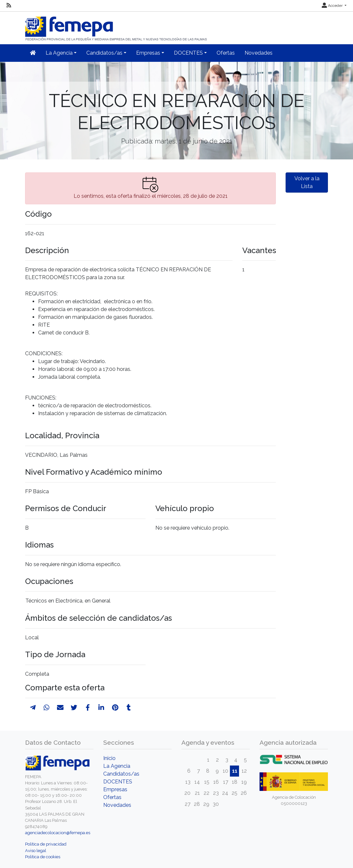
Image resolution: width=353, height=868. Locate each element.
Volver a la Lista (307, 182)
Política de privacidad (46, 844)
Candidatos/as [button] (104, 53)
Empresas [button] (148, 53)
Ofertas (226, 53)
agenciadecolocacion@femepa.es (58, 833)
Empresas (115, 789)
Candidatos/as (121, 774)
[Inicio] (117, 26)
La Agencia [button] (59, 53)
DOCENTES (118, 782)
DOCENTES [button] (188, 53)
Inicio (109, 758)
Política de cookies (43, 857)
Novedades (259, 53)
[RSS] (9, 6)
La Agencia (117, 766)
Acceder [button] (333, 6)
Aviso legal (36, 851)
